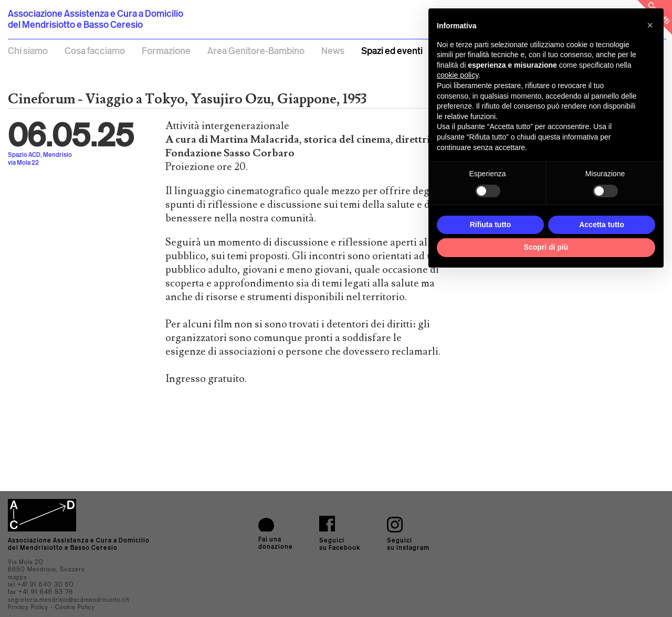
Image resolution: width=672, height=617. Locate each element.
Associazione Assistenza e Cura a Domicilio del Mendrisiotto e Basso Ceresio (96, 19)
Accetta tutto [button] (602, 225)
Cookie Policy (75, 607)
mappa (17, 577)
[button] (650, 25)
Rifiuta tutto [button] (491, 225)
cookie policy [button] (458, 75)
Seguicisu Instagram (408, 544)
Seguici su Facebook (340, 544)
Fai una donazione (276, 543)
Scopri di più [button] (546, 247)
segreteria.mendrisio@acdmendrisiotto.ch (69, 600)
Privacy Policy (28, 607)
